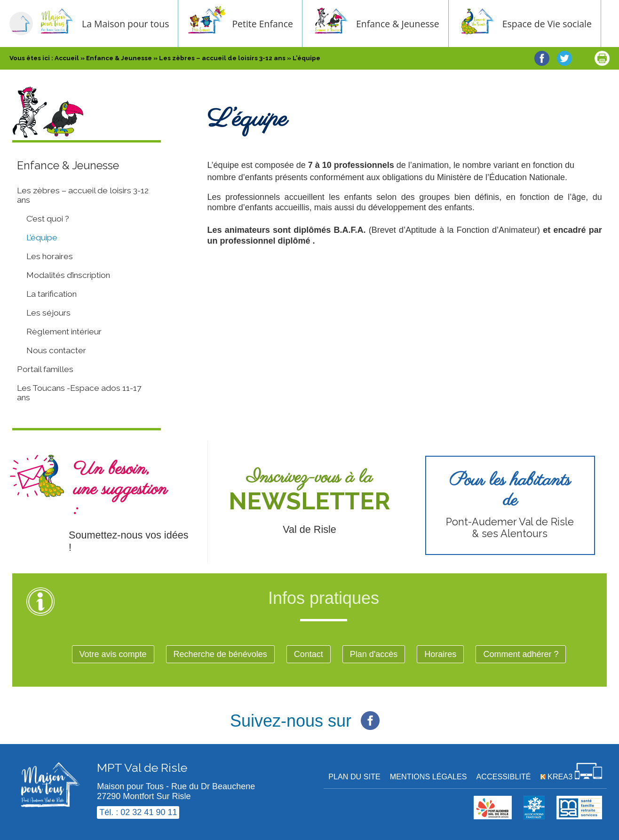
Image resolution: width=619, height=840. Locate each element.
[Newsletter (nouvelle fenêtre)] (309, 502)
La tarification (52, 294)
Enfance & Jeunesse (407, 24)
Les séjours (48, 313)
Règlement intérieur (64, 332)
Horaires (440, 654)
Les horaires (50, 256)
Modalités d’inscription (68, 275)
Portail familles (45, 369)
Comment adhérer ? (521, 654)
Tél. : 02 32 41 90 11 (138, 812)
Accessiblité (504, 777)
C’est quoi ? (48, 219)
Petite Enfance (271, 24)
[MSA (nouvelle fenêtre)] (579, 816)
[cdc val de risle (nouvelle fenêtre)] (493, 816)
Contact (309, 654)
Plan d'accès (374, 654)
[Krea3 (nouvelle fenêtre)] (571, 777)
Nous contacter (56, 350)
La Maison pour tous (134, 24)
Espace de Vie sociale (556, 24)
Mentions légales (429, 777)
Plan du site (354, 777)
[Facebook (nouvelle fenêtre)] (370, 715)
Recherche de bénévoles (220, 654)
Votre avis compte (113, 654)
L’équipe (42, 238)
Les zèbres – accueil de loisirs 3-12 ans (83, 195)
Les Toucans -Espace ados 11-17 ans (79, 393)
